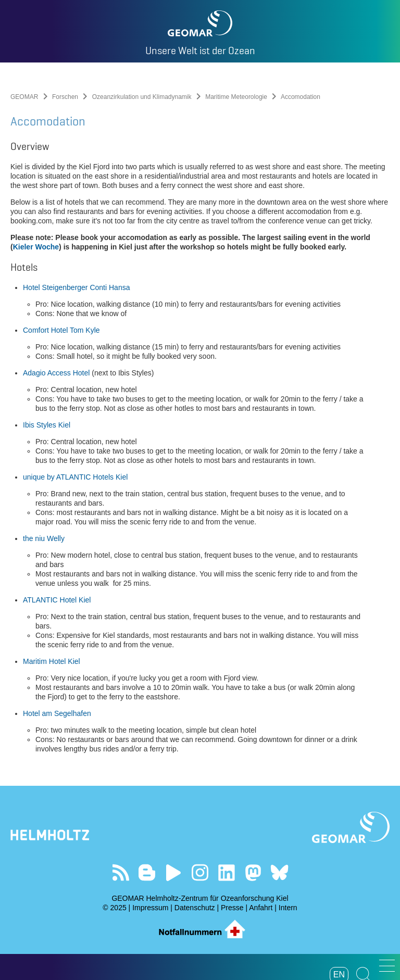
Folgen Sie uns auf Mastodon (253, 872)
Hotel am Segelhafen (57, 713)
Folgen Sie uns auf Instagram (200, 872)
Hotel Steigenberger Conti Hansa (76, 287)
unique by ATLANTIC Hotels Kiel (75, 477)
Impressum (150, 908)
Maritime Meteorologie (236, 97)
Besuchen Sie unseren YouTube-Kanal (174, 872)
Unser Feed (121, 872)
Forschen (65, 97)
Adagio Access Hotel (56, 373)
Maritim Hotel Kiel (52, 661)
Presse (232, 908)
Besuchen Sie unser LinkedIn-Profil (226, 872)
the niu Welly (44, 538)
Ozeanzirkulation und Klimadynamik (142, 97)
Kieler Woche (36, 247)
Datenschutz (195, 908)
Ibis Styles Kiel (47, 425)
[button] (387, 966)
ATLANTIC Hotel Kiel (57, 600)
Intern (288, 908)
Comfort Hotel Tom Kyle (61, 330)
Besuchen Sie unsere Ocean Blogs (147, 872)
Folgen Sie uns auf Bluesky (279, 872)
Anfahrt (261, 908)
